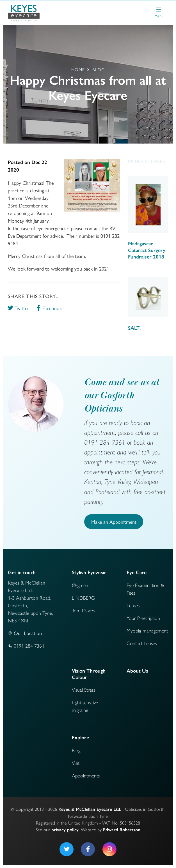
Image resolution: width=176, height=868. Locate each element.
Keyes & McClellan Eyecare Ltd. (90, 809)
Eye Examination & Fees (145, 589)
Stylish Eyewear (89, 572)
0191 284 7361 (29, 646)
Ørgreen (80, 585)
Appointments (86, 775)
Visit (76, 763)
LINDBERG (83, 598)
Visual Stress (84, 690)
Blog (76, 750)
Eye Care (137, 572)
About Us (137, 671)
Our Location (28, 633)
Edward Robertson (122, 830)
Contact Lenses (142, 643)
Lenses (133, 605)
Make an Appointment (114, 522)
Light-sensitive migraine (85, 706)
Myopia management (147, 630)
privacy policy (65, 830)
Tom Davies (83, 610)
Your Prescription (143, 618)
